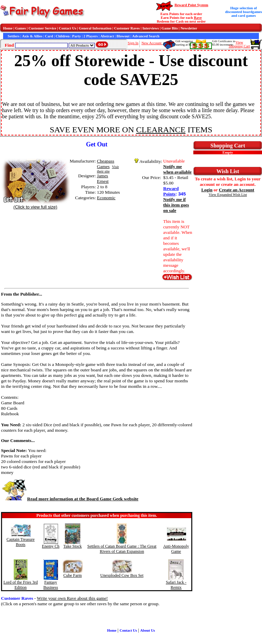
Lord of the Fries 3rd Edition (21, 585)
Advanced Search (146, 36)
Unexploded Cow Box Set (122, 575)
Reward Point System (191, 5)
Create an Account (236, 190)
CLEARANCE (161, 130)
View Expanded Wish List (228, 195)
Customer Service (42, 28)
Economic (106, 198)
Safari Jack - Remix (176, 585)
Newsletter (189, 28)
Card (49, 36)
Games (20, 28)
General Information (95, 28)
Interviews (151, 28)
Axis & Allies (32, 36)
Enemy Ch (51, 546)
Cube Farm (73, 575)
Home (8, 28)
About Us (147, 630)
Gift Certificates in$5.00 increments (223, 43)
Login (207, 190)
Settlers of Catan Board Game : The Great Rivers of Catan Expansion (122, 549)
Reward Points (171, 191)
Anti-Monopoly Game (176, 549)
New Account (152, 43)
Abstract (107, 36)
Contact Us (67, 28)
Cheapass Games (105, 164)
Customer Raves (127, 28)
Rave (198, 18)
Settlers (13, 36)
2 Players (91, 36)
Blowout (123, 36)
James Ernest (103, 178)
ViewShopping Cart (239, 44)
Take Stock (73, 546)
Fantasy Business (51, 585)
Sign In (133, 43)
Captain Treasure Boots (21, 542)
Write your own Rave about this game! (72, 598)
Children (63, 36)
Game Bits (170, 28)
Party (76, 36)
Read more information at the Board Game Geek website (70, 499)
